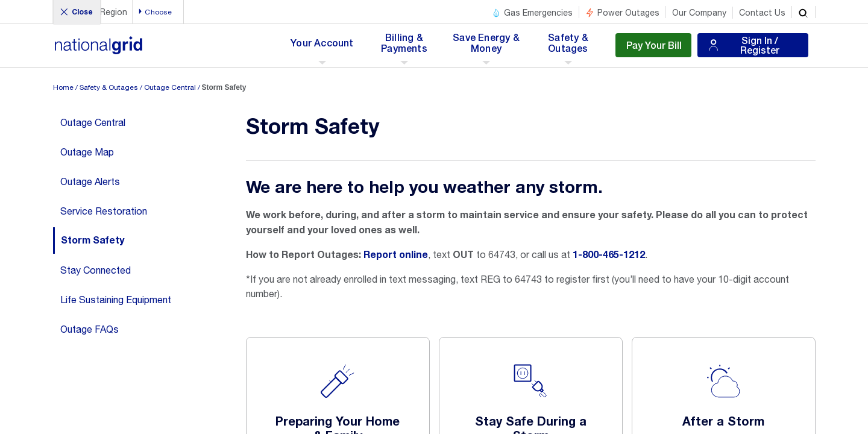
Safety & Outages (109, 87)
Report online (396, 255)
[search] (804, 12)
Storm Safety (93, 241)
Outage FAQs (90, 329)
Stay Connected (96, 270)
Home (63, 87)
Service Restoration (104, 211)
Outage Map (87, 152)
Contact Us (762, 13)
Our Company (699, 13)
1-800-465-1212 (609, 255)
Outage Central (170, 87)
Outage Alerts (90, 181)
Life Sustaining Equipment (116, 300)
